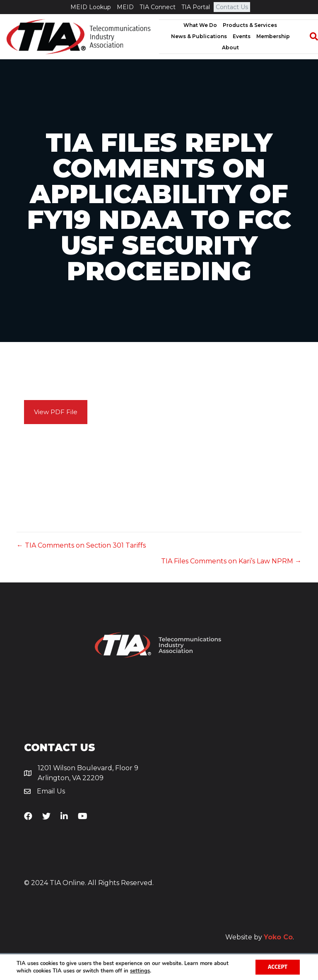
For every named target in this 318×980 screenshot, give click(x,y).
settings (140, 971)
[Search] (310, 36)
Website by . (260, 937)
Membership (273, 36)
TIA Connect (158, 7)
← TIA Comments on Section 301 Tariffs (81, 545)
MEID (125, 7)
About (230, 47)
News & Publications (199, 36)
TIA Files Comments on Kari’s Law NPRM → (231, 561)
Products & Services (250, 25)
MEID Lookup (91, 7)
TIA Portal (196, 7)
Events (242, 36)
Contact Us (232, 7)
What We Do (200, 25)
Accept (278, 967)
